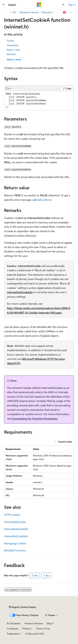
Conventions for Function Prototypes (35, 418)
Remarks (11, 54)
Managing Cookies (15, 543)
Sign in (72, 5)
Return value (13, 50)
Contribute (12, 628)
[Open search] (63, 5)
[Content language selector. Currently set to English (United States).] (22, 607)
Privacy (26, 628)
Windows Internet (29, 12)
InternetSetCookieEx (20, 292)
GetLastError (44, 200)
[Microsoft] (39, 5)
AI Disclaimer (14, 623)
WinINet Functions (15, 550)
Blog (49, 623)
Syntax (10, 41)
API (14, 12)
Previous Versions (34, 623)
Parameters (13, 45)
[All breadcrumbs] (7, 12)
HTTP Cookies (12, 515)
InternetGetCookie (15, 522)
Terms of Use (43, 628)
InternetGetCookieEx (16, 529)
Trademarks (13, 634)
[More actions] (71, 12)
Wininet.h (47, 12)
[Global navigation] (3, 5)
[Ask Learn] (65, 12)
